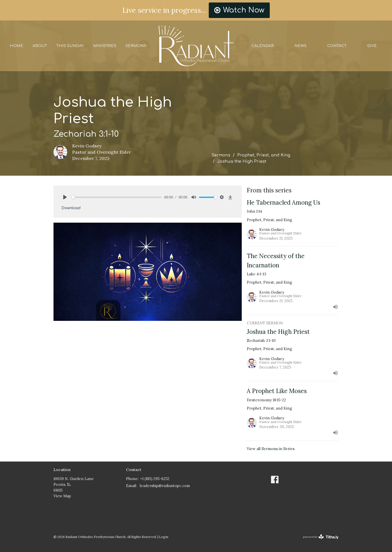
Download (71, 208)
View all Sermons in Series (271, 449)
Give (372, 46)
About (40, 46)
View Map (62, 496)
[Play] (65, 197)
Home (16, 46)
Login (164, 537)
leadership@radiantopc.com (165, 486)
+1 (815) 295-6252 (155, 479)
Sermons (136, 46)
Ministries (105, 46)
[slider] (117, 197)
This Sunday (70, 46)
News (300, 46)
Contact (337, 46)
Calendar (263, 46)
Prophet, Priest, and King (264, 155)
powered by (321, 537)
